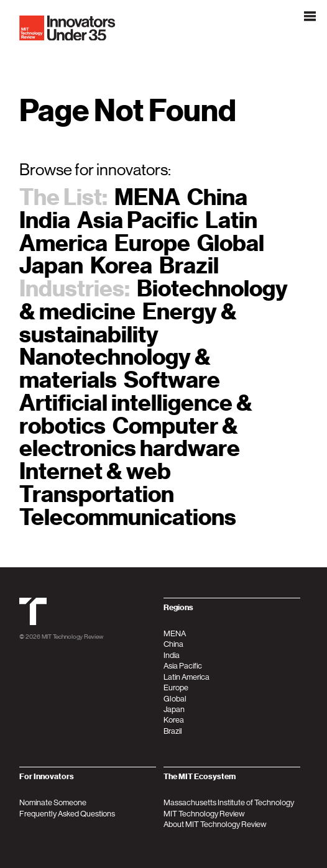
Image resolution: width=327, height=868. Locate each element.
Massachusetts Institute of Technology (229, 802)
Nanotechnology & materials (115, 368)
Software (172, 380)
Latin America (187, 677)
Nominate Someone (53, 802)
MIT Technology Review (72, 636)
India (45, 220)
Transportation (97, 494)
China (217, 197)
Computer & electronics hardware (130, 437)
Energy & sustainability (128, 323)
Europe (152, 243)
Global (231, 243)
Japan (51, 266)
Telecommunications (128, 517)
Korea (121, 266)
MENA (147, 197)
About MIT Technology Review (215, 824)
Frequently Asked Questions (67, 814)
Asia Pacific (138, 220)
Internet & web (95, 471)
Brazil (189, 266)
